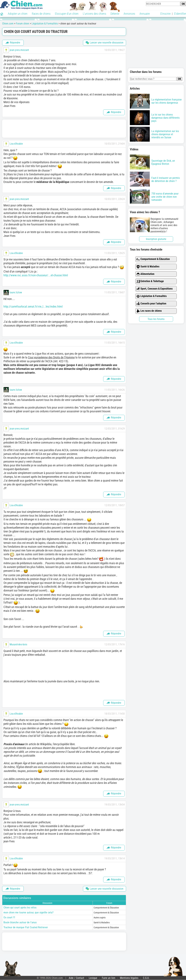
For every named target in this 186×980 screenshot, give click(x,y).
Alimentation (145, 274)
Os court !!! (9, 917)
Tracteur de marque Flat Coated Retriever (26, 927)
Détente (115, 14)
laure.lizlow (16, 292)
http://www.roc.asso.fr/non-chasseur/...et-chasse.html (36, 275)
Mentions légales (129, 978)
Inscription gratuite (156, 239)
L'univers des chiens (94, 14)
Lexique (93, 978)
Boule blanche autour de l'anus (20, 922)
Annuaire (145, 14)
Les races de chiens (149, 311)
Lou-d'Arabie (16, 144)
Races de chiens (41, 14)
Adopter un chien (18, 14)
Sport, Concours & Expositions (155, 289)
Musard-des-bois (18, 644)
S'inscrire (165, 14)
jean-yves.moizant (19, 50)
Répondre (13, 43)
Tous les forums (156, 319)
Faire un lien (109, 978)
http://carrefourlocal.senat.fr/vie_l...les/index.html (33, 306)
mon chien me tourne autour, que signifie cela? (28, 912)
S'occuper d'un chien (67, 14)
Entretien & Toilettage (150, 281)
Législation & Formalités (152, 296)
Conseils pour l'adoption (151, 304)
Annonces (129, 14)
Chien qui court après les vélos (20, 908)
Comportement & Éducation (153, 259)
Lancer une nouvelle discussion (105, 43)
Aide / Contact (76, 978)
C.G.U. (146, 978)
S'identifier (180, 14)
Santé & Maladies (148, 267)
